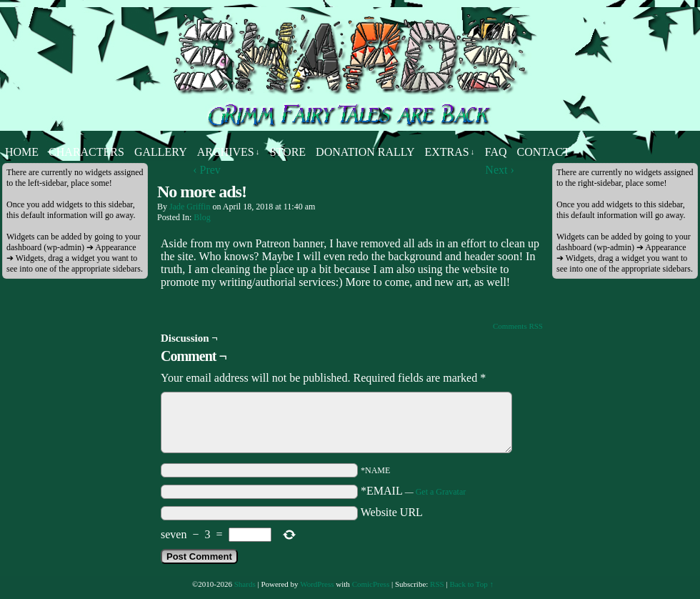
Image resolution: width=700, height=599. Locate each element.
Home (22, 152)
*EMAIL (413, 491)
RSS (437, 584)
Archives (229, 152)
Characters (86, 152)
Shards (245, 584)
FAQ (496, 152)
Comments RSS (518, 326)
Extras (449, 152)
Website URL (392, 512)
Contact (544, 152)
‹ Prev (207, 170)
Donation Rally (365, 152)
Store (288, 152)
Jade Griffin (190, 207)
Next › (499, 170)
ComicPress (371, 584)
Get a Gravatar (441, 492)
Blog (202, 217)
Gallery (161, 152)
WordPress (317, 584)
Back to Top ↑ (471, 584)
